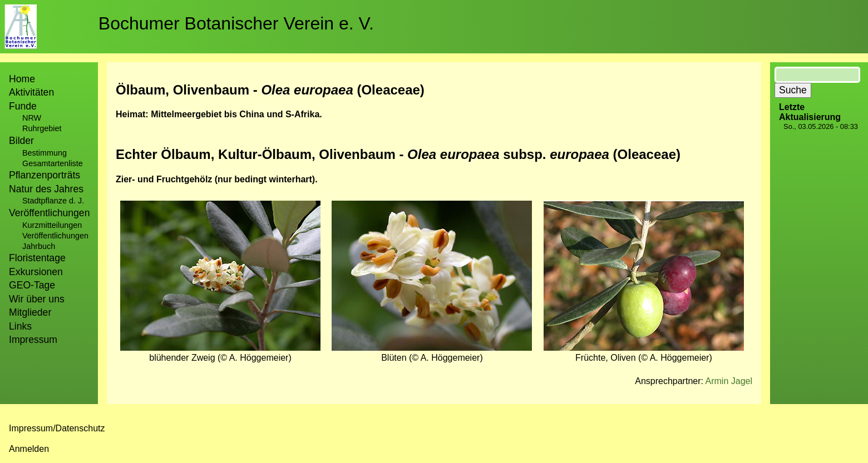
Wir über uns (37, 299)
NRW (32, 118)
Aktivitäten (31, 92)
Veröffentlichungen (55, 236)
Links (20, 326)
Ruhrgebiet (42, 128)
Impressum (33, 340)
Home (22, 79)
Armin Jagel (729, 381)
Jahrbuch (39, 246)
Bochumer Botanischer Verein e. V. (236, 23)
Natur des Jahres (46, 189)
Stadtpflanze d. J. (53, 201)
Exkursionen (36, 272)
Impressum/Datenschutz (57, 428)
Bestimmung (45, 153)
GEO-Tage (32, 285)
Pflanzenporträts (45, 175)
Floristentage (37, 258)
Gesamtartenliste (53, 163)
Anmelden (29, 449)
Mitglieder (30, 312)
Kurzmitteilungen (52, 225)
